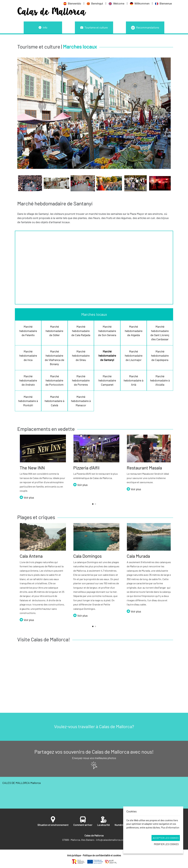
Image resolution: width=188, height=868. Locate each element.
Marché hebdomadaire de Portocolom (54, 380)
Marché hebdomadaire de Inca (28, 356)
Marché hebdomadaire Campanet (107, 380)
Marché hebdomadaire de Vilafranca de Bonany (54, 358)
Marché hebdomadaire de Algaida (134, 331)
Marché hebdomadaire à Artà (134, 380)
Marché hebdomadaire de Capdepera (160, 356)
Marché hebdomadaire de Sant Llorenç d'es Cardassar (160, 333)
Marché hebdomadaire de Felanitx (28, 331)
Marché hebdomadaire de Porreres (81, 380)
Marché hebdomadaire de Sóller (54, 331)
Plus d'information (170, 827)
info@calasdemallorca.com (111, 840)
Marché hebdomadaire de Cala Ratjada (81, 331)
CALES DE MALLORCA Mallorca (94, 793)
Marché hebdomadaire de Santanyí (107, 356)
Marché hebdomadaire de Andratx (28, 380)
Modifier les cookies (166, 844)
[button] (93, 504)
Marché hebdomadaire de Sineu (81, 356)
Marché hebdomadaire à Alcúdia (160, 380)
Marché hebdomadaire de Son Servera (107, 331)
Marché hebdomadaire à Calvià (54, 401)
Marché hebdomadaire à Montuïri (28, 401)
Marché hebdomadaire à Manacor (81, 401)
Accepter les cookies (166, 838)
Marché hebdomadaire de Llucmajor (134, 356)
